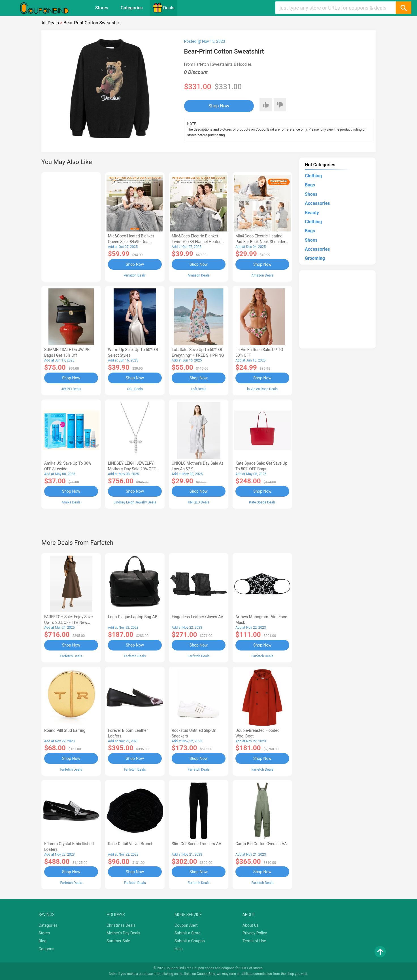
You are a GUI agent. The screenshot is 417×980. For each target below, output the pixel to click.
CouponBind (206, 974)
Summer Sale (118, 941)
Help (179, 949)
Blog (42, 941)
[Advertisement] (71, 226)
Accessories (317, 203)
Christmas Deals (121, 925)
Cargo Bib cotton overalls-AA (261, 844)
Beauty (312, 213)
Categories (132, 8)
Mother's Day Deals (123, 933)
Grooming (315, 258)
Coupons (46, 949)
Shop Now (219, 106)
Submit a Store (188, 933)
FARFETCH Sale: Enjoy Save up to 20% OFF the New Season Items (68, 622)
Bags (310, 185)
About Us (251, 925)
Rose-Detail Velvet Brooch (131, 844)
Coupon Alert (186, 925)
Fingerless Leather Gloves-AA (197, 617)
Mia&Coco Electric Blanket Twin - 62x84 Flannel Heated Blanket (197, 242)
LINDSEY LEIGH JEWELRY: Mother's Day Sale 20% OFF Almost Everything (132, 469)
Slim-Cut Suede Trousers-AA (196, 844)
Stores (102, 8)
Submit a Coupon (190, 941)
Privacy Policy (255, 933)
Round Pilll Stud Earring (65, 730)
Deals (163, 8)
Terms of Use (254, 941)
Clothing (313, 176)
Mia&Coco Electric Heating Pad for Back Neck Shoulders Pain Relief (261, 242)
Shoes (311, 194)
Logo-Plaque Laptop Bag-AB (133, 617)
